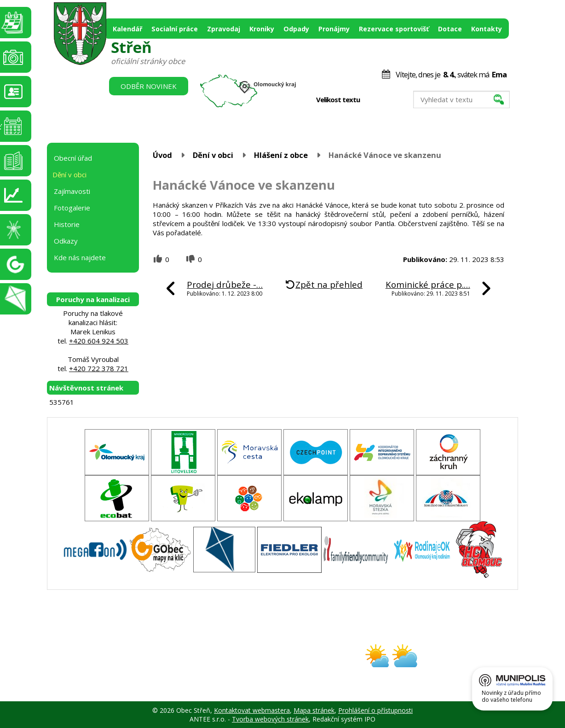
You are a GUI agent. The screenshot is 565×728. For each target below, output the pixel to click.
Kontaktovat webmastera (252, 710)
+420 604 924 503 (99, 341)
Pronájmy (334, 29)
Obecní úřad (73, 158)
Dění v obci (213, 155)
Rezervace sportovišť (394, 29)
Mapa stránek (314, 710)
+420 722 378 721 (99, 368)
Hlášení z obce (281, 155)
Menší (373, 100)
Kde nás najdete (80, 257)
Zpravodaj (224, 29)
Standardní (383, 100)
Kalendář (127, 29)
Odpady (296, 29)
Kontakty (487, 29)
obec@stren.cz (250, 664)
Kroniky (262, 29)
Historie (67, 224)
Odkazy (66, 241)
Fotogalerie (72, 208)
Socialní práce (175, 29)
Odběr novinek (149, 86)
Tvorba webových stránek (270, 719)
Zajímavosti (72, 191)
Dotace (450, 29)
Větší (393, 100)
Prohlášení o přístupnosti (375, 710)
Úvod (162, 155)
